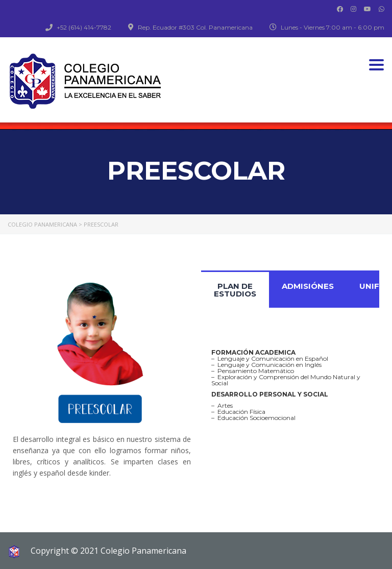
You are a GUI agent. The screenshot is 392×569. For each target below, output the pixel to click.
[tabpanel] (290, 385)
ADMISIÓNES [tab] (308, 286)
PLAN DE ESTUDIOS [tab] (235, 290)
